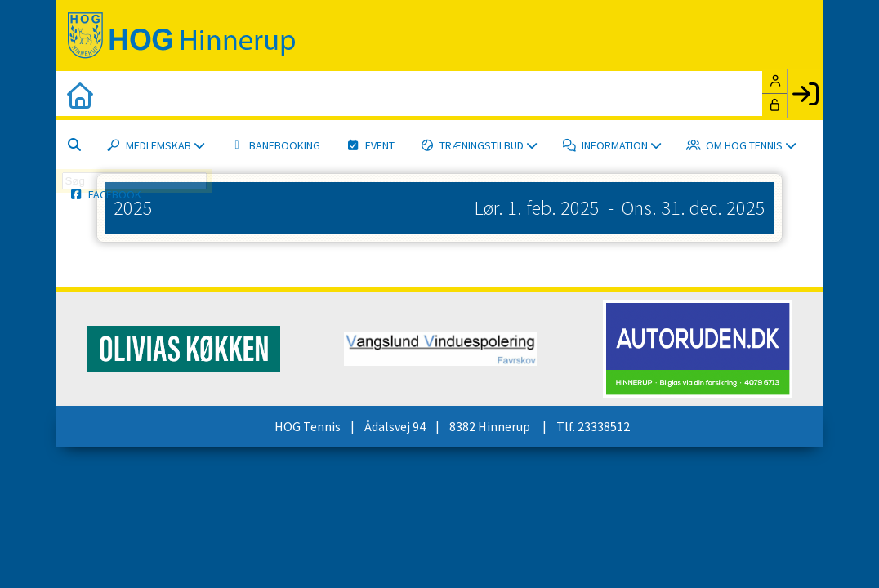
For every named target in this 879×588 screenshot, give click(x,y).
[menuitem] (80, 96)
